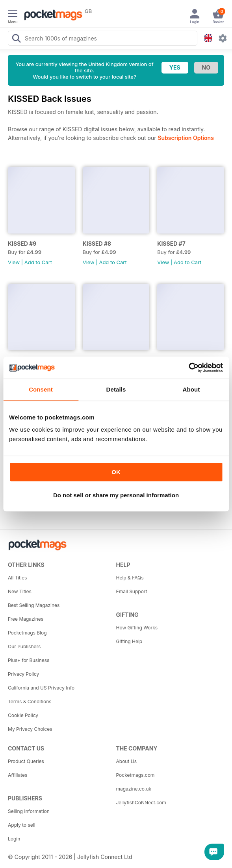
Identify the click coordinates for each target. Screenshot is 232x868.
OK (116, 472)
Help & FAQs (130, 578)
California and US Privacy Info (41, 688)
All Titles (17, 578)
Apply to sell (22, 825)
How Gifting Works (137, 628)
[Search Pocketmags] (16, 39)
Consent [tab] (41, 389)
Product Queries (26, 761)
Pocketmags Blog (27, 633)
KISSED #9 (22, 244)
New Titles (20, 591)
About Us (126, 761)
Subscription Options (186, 138)
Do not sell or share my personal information (116, 495)
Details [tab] (116, 389)
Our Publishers (24, 646)
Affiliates (18, 775)
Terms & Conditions (30, 702)
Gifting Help (129, 641)
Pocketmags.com (135, 775)
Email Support (132, 591)
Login (14, 839)
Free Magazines (26, 619)
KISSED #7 (171, 244)
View (14, 262)
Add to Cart (38, 262)
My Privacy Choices (30, 729)
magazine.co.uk (134, 789)
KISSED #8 (97, 244)
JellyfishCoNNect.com (141, 803)
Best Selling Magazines (34, 605)
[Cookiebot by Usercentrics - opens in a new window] (188, 368)
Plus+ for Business (29, 660)
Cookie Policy (23, 715)
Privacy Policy (23, 674)
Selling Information (29, 811)
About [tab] (191, 389)
